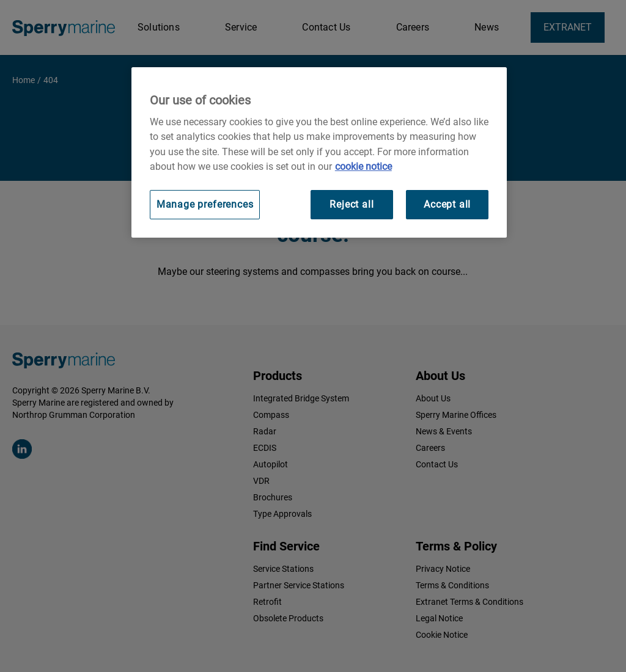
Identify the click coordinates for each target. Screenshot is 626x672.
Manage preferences (205, 204)
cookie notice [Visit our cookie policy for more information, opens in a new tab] (363, 166)
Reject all (352, 204)
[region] (319, 152)
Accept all (447, 204)
